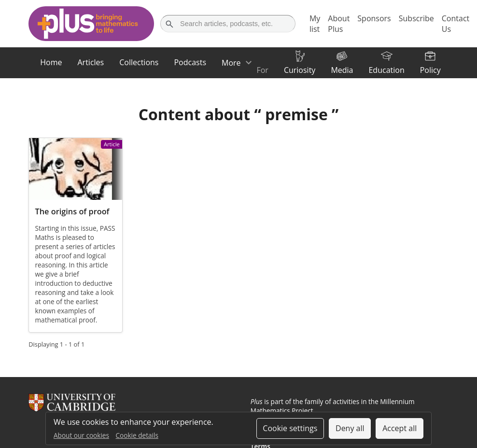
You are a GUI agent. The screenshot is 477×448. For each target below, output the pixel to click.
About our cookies (81, 435)
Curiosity (300, 70)
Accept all (400, 428)
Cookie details (137, 435)
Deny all (350, 428)
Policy (430, 70)
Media (342, 70)
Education (386, 70)
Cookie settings (290, 428)
